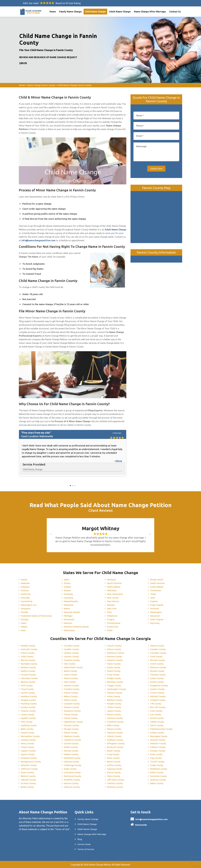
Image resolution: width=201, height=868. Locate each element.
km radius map (156, 215)
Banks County (71, 671)
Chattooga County (73, 765)
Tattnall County (29, 780)
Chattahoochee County (162, 729)
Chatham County (116, 740)
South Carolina (158, 583)
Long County (113, 754)
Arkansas (26, 587)
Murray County (71, 751)
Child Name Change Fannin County (76, 85)
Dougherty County (159, 685)
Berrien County (158, 660)
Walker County (71, 754)
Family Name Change (70, 12)
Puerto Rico (113, 627)
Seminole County (159, 776)
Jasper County (114, 711)
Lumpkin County (72, 704)
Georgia (25, 619)
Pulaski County (115, 704)
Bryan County (114, 751)
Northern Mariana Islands (77, 627)
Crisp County (114, 675)
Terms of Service (86, 849)
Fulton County (28, 653)
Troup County (28, 747)
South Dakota (157, 587)
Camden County (158, 649)
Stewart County (158, 740)
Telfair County (114, 707)
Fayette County (28, 718)
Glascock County (72, 787)
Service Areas (84, 844)
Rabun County (71, 696)
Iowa (23, 630)
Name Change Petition (100, 865)
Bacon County (114, 762)
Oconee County (72, 725)
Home (53, 12)
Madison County (72, 736)
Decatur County (158, 751)
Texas (153, 594)
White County (71, 700)
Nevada (111, 605)
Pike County (27, 722)
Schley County (157, 733)
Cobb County (27, 656)
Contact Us (175, 12)
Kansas (68, 590)
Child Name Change (95, 12)
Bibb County (113, 725)
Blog (80, 839)
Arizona (25, 590)
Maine (67, 608)
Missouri (68, 623)
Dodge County (114, 678)
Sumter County (158, 689)
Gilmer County (71, 693)
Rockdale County (29, 664)
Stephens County (72, 711)
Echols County (157, 682)
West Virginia (157, 619)
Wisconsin (155, 616)
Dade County (70, 769)
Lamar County (28, 714)
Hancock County (115, 733)
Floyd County (27, 689)
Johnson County (115, 718)
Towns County (71, 714)
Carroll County (28, 693)
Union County (71, 675)
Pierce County (114, 772)
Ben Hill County (158, 707)
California (26, 594)
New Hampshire (115, 594)
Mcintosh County (116, 747)
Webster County (158, 743)
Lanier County (157, 678)
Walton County (28, 671)
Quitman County (158, 780)
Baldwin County (115, 700)
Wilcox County (114, 649)
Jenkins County (72, 653)
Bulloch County (28, 776)
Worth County (157, 718)
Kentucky (69, 594)
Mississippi (70, 630)
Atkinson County (159, 667)
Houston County (115, 660)
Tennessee (155, 590)
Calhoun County (158, 747)
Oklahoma (112, 616)
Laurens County (72, 656)
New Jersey (113, 598)
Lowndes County (159, 653)
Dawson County (72, 707)
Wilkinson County (116, 653)
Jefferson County (30, 769)
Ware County (114, 758)
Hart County (70, 682)
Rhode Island (157, 580)
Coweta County (29, 740)
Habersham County (74, 667)
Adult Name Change (120, 12)
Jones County (114, 696)
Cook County (157, 656)
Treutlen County (72, 660)
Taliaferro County (73, 740)
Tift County (156, 704)
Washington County (117, 689)
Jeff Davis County (116, 780)
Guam (24, 623)
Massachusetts (72, 601)
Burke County (28, 787)
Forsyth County (29, 675)
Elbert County (71, 733)
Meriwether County (30, 736)
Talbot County (157, 722)
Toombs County (72, 646)
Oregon (111, 619)
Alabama (25, 583)
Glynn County (114, 776)
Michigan (69, 616)
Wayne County (158, 646)
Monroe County (115, 656)
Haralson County (29, 696)
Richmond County (73, 776)
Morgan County (72, 729)
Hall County (70, 664)
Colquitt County (158, 700)
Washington (156, 612)
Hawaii (24, 627)
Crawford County (116, 722)
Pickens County (28, 711)
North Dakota (114, 587)
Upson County (28, 754)
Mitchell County (158, 696)
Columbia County (73, 772)
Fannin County (71, 678)
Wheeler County (29, 765)
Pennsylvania (114, 623)
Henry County (28, 743)
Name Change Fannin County (42, 85)
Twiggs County (115, 685)
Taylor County (114, 664)
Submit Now (156, 169)
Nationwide (141, 825)
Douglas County (29, 700)
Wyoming (155, 623)
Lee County (156, 714)
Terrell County (157, 762)
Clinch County (157, 664)
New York (112, 608)
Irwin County (157, 711)
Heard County (28, 733)
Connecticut (27, 601)
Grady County (157, 765)
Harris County (157, 725)
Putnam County (115, 693)
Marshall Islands (72, 612)
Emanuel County (29, 758)
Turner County (157, 693)
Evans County (28, 772)
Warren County (72, 783)
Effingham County (116, 743)
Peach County (114, 671)
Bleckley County (115, 682)
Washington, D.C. (29, 605)
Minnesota (69, 619)
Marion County (115, 729)
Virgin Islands (157, 605)
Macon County (114, 714)
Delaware (25, 608)
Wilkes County (71, 747)
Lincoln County (115, 646)
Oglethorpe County (73, 722)
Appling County (115, 769)
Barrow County (28, 660)
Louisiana (69, 598)
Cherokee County (29, 678)
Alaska (24, 580)
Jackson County (72, 685)
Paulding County (29, 704)
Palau (110, 630)
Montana (112, 580)
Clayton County (29, 751)
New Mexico (113, 601)
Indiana (68, 587)
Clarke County (71, 718)
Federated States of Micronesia (37, 616)
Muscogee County (159, 736)
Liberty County (114, 736)
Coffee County (114, 765)
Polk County (27, 685)
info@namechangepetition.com (151, 819)
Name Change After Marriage (150, 12)
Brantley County (115, 787)
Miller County (157, 772)
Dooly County (114, 667)
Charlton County (115, 783)
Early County (157, 754)
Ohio (110, 612)
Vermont (155, 608)
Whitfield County (72, 758)
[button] (70, 486)
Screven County (29, 783)
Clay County (156, 758)
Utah (153, 598)
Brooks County (158, 671)
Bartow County (28, 682)
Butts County (27, 729)
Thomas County (158, 675)
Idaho (67, 580)
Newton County (29, 667)
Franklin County (72, 689)
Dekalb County (28, 646)
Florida (24, 612)
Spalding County (29, 725)
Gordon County (29, 707)
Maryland (69, 605)
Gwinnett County (29, 649)
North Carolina (115, 583)
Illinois (67, 583)
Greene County (71, 743)
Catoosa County (72, 762)
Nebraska (112, 590)
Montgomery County (31, 762)
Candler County (72, 649)
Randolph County (159, 769)
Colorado (26, 598)
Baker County (157, 783)
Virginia (154, 601)
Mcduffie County (72, 780)
